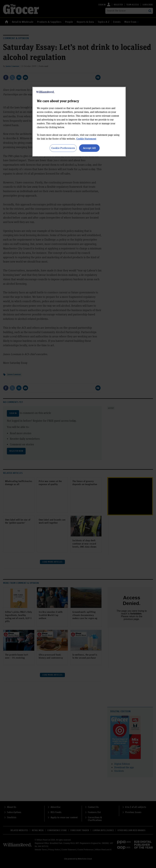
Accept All (89, 148)
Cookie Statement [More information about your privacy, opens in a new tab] (86, 139)
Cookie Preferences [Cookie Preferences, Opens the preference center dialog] (63, 148)
